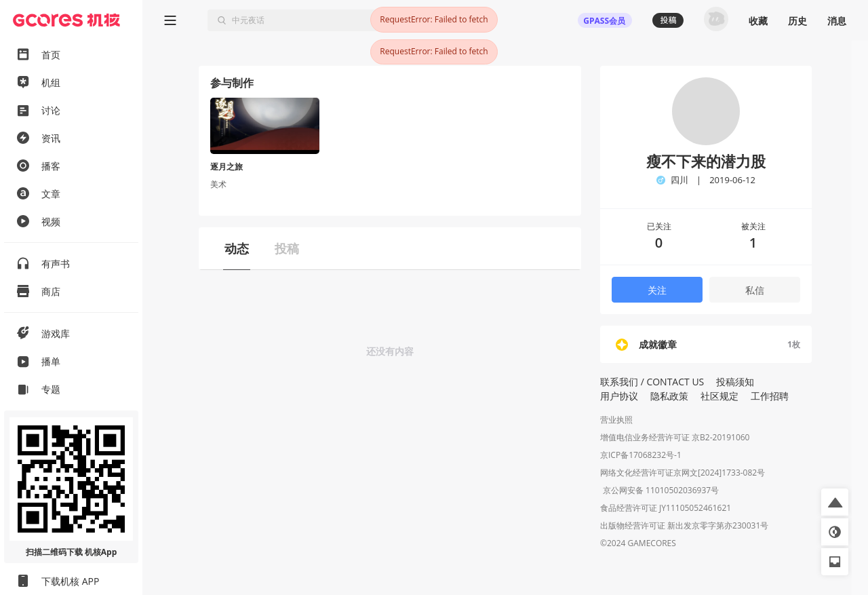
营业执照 (616, 420)
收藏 (758, 21)
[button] (835, 502)
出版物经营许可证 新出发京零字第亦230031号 (684, 527)
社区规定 (719, 396)
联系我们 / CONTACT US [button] (652, 382)
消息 (837, 21)
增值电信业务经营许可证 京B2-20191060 (675, 437)
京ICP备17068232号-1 (641, 455)
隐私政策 (669, 396)
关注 (657, 290)
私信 (755, 290)
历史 (797, 21)
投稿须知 (735, 382)
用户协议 (619, 396)
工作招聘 (770, 396)
